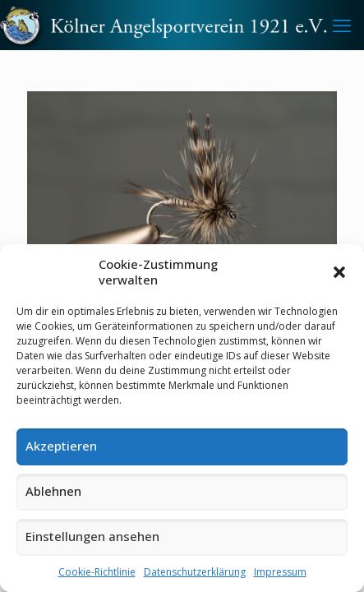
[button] (339, 272)
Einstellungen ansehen (92, 536)
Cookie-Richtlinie (97, 572)
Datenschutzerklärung (195, 572)
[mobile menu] (342, 25)
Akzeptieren (61, 446)
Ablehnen (53, 491)
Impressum (280, 572)
